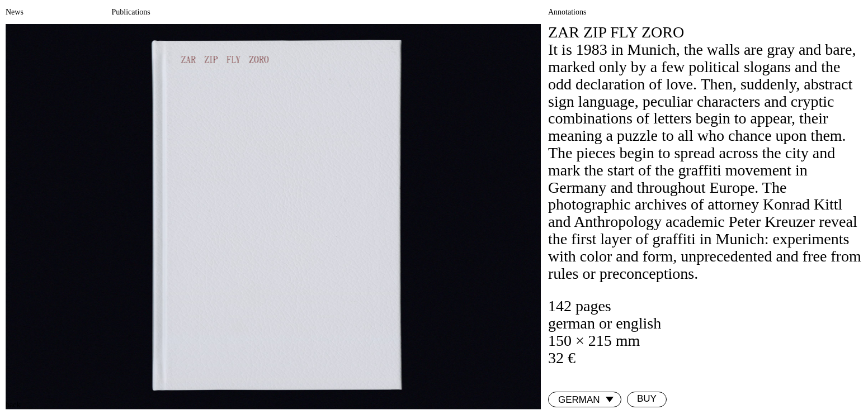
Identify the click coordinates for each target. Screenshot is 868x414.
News (15, 12)
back (13, 405)
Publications (131, 12)
